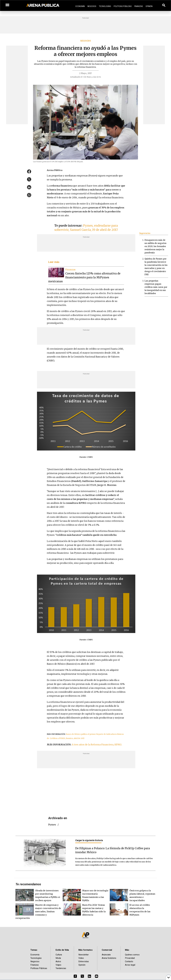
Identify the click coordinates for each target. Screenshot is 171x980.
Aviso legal (130, 965)
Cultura (59, 955)
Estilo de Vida (62, 950)
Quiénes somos (132, 955)
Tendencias (61, 968)
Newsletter (84, 955)
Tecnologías (105, 6)
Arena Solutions (109, 958)
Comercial (107, 950)
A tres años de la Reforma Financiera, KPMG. (97, 745)
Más (127, 950)
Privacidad (130, 958)
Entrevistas (84, 961)
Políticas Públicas (123, 6)
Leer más (54, 262)
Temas (34, 950)
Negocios (92, 6)
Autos (58, 961)
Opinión (149, 6)
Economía (80, 6)
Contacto (129, 961)
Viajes (58, 965)
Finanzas (139, 6)
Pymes (52, 825)
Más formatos (85, 950)
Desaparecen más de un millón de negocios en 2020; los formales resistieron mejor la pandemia (155, 246)
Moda (58, 958)
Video (81, 958)
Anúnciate (106, 955)
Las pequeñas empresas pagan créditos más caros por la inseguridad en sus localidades (156, 287)
